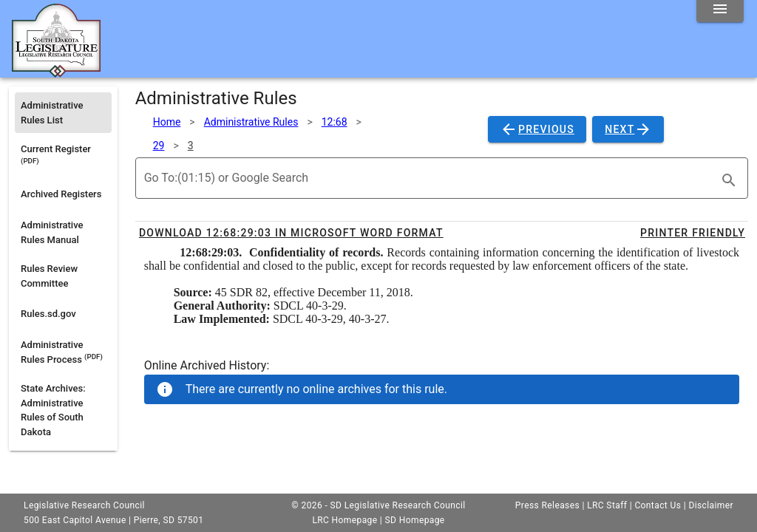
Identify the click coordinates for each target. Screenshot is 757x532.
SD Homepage (415, 520)
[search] (729, 180)
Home (167, 122)
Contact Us (658, 505)
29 (159, 146)
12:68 (335, 122)
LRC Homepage (344, 520)
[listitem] (63, 113)
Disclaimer (711, 505)
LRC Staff (607, 505)
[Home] (56, 72)
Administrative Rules (251, 122)
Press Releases (547, 505)
